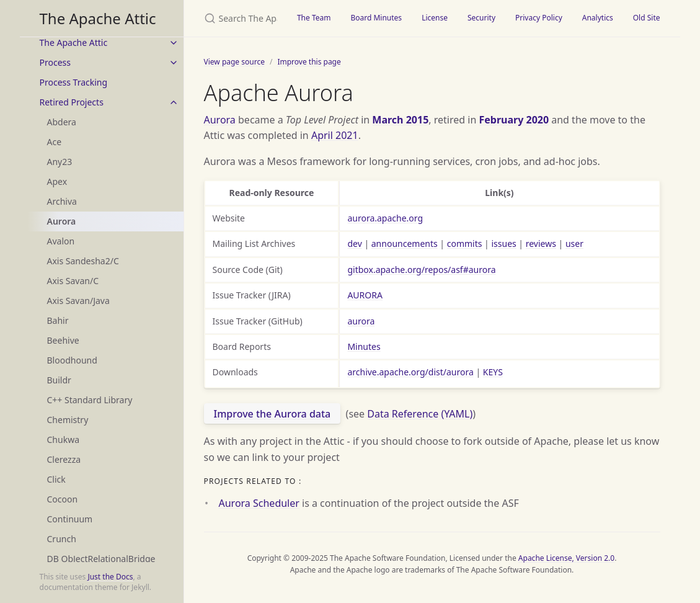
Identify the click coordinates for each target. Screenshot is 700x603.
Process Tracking (74, 82)
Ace (55, 142)
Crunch (62, 539)
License (435, 18)
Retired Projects (72, 102)
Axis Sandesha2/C (83, 261)
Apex (57, 181)
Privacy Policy (539, 18)
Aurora (62, 221)
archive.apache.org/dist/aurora (410, 372)
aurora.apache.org (385, 218)
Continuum (70, 519)
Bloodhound (72, 360)
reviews (541, 243)
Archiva (62, 201)
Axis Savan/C (73, 281)
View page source (234, 62)
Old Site (647, 18)
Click (56, 479)
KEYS (493, 372)
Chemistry (68, 420)
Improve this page (309, 62)
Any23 (60, 162)
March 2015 (400, 120)
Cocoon (63, 499)
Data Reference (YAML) (420, 414)
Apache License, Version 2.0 (566, 558)
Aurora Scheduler (259, 503)
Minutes (364, 346)
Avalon (61, 241)
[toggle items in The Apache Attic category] (174, 43)
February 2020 (514, 120)
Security (481, 18)
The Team (314, 18)
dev (354, 243)
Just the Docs (110, 577)
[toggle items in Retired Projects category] (174, 102)
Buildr (59, 380)
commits (465, 243)
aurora (361, 321)
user (574, 243)
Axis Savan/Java (78, 301)
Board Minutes (376, 18)
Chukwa (64, 440)
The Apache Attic (98, 18)
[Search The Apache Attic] (236, 18)
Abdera (62, 122)
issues (503, 243)
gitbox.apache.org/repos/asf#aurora (421, 270)
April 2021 (335, 135)
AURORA (365, 295)
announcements (405, 243)
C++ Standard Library (90, 400)
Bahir (58, 320)
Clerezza (64, 459)
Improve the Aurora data (272, 414)
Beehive (63, 340)
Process (55, 62)
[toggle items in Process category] (174, 63)
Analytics (598, 18)
